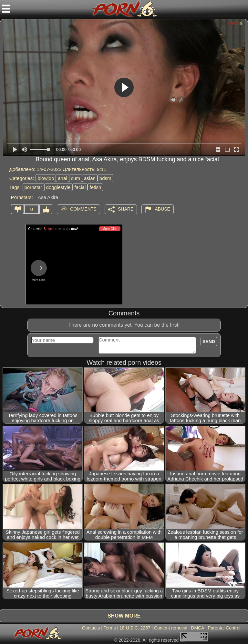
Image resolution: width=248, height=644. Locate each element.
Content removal (171, 628)
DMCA (197, 628)
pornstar (33, 187)
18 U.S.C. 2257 (135, 628)
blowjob (46, 178)
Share (126, 209)
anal (62, 178)
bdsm (105, 178)
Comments (83, 209)
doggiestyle (58, 187)
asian (90, 178)
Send (209, 342)
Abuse (162, 209)
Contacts (91, 628)
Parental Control (224, 628)
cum (76, 178)
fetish (95, 187)
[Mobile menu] (6, 9)
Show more (124, 616)
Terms (109, 628)
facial (80, 187)
